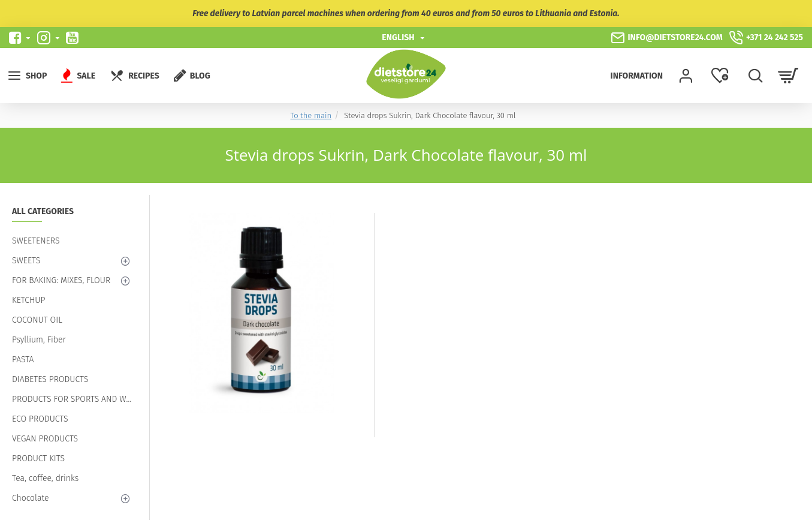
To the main (311, 115)
